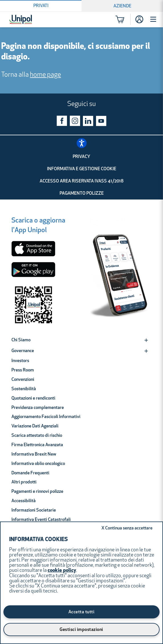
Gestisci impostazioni (81, 630)
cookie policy (62, 571)
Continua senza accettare (127, 528)
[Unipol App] (121, 275)
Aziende (122, 6)
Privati (41, 6)
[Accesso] (139, 19)
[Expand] (146, 340)
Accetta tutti (81, 612)
